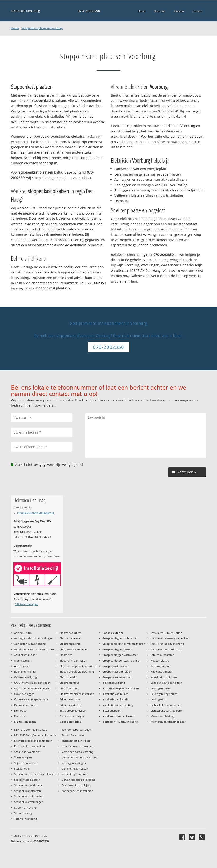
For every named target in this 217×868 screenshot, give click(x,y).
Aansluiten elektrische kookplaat (34, 649)
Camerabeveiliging (26, 677)
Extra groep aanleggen (73, 710)
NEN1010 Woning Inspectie (31, 729)
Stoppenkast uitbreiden (29, 796)
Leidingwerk (158, 699)
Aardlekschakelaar (25, 655)
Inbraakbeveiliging (114, 683)
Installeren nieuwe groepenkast (170, 638)
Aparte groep (22, 666)
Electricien (20, 716)
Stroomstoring (23, 813)
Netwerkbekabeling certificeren (33, 741)
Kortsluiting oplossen (164, 677)
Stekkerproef (22, 768)
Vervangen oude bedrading (78, 780)
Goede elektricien (113, 633)
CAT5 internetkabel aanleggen (32, 683)
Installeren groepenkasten (118, 716)
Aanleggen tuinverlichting (30, 644)
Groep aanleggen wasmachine (121, 661)
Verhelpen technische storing (80, 757)
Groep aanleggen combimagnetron (124, 644)
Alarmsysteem (23, 661)
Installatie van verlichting (118, 705)
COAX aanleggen (24, 694)
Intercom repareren (163, 655)
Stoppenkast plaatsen (28, 791)
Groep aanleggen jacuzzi (117, 649)
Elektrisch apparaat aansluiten (78, 666)
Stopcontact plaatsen (27, 780)
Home (15, 28)
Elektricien (66, 655)
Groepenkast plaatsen (116, 666)
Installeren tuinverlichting (166, 649)
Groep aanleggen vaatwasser (120, 655)
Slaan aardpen (23, 757)
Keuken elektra (160, 661)
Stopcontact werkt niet (28, 785)
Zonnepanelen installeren (77, 791)
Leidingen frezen (161, 688)
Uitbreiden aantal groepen (78, 746)
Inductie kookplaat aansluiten (121, 688)
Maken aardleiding (162, 716)
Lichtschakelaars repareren (167, 710)
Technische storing (26, 819)
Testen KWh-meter (73, 735)
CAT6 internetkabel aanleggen (32, 688)
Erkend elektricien (71, 705)
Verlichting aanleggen (75, 768)
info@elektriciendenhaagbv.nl (35, 513)
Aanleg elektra (23, 633)
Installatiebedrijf (112, 710)
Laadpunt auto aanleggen (167, 683)
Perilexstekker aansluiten (30, 746)
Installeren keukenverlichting (120, 722)
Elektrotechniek (69, 688)
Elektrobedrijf (68, 677)
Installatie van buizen (115, 694)
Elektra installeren (71, 638)
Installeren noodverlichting (167, 644)
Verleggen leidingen (74, 763)
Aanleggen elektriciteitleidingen (33, 638)
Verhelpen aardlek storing (78, 752)
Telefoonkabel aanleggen (77, 729)
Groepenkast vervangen (117, 677)
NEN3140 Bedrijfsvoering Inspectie (35, 735)
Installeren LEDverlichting (166, 633)
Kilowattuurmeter (162, 671)
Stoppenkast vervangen (29, 802)
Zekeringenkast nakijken (77, 785)
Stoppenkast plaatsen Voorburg (42, 28)
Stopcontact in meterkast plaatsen (35, 774)
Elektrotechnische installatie (77, 694)
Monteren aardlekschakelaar (168, 722)
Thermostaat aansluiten (76, 741)
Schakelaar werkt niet (27, 752)
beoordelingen (27, 604)
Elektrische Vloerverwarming (77, 671)
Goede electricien (70, 722)
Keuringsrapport (161, 666)
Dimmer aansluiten (26, 705)
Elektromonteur (69, 683)
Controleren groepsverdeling (32, 699)
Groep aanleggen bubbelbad (120, 638)
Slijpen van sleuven (26, 763)
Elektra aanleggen (25, 722)
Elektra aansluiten (71, 633)
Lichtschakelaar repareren (166, 705)
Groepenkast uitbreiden (117, 671)
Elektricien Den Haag (25, 11)
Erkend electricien (71, 699)
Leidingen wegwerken (164, 694)
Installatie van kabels (115, 699)
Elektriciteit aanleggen (73, 661)
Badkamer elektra (25, 671)
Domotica (20, 710)
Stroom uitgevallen (26, 807)
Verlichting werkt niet (75, 774)
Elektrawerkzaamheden (74, 649)
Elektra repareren (70, 644)
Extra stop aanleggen (73, 716)
